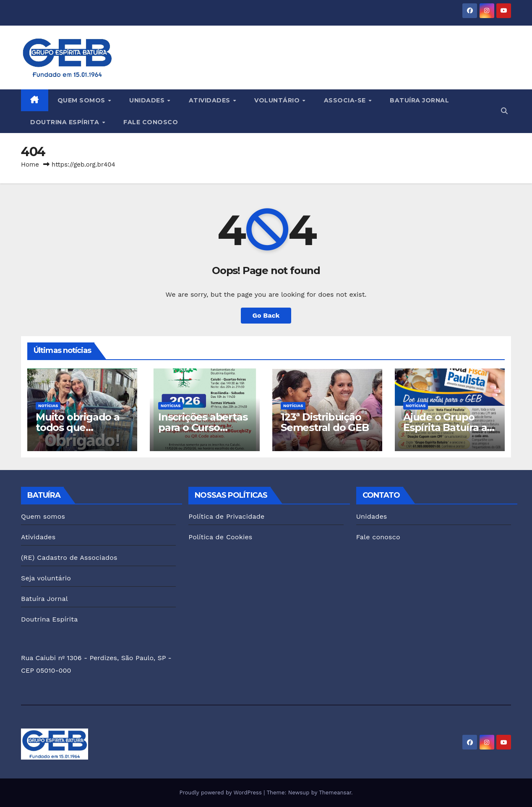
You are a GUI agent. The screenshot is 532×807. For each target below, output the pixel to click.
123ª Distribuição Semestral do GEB (325, 422)
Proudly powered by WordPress (221, 793)
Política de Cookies (220, 537)
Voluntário (278, 100)
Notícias (48, 406)
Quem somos (82, 100)
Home (30, 165)
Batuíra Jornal (419, 100)
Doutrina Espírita (66, 122)
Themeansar (335, 793)
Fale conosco (151, 122)
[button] (504, 111)
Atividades (211, 100)
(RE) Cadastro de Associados (69, 558)
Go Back (266, 315)
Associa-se (346, 100)
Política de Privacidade (226, 516)
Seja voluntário (46, 578)
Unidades (148, 100)
